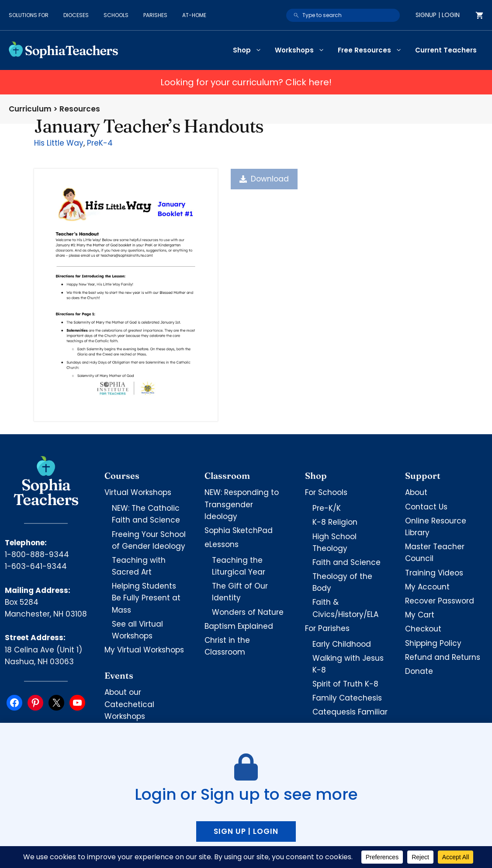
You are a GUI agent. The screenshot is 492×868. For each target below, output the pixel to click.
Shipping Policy (433, 643)
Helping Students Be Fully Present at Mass (146, 598)
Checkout (423, 629)
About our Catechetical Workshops (129, 704)
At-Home (194, 15)
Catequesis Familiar (350, 712)
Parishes (155, 15)
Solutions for (29, 15)
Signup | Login (438, 15)
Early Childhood (342, 644)
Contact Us (426, 507)
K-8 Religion (335, 522)
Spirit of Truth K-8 (345, 684)
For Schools (326, 492)
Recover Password (440, 601)
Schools (116, 15)
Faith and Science (346, 562)
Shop (251, 50)
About (416, 492)
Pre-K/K (327, 508)
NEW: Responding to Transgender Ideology (242, 504)
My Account (427, 587)
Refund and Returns (443, 657)
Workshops (303, 50)
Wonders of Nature (248, 612)
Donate (419, 671)
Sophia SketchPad (239, 530)
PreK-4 (100, 143)
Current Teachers (446, 50)
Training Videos (434, 573)
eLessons (222, 544)
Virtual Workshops (138, 492)
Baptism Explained (239, 626)
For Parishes (327, 628)
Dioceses (76, 15)
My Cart (420, 615)
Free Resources (373, 50)
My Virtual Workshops (144, 650)
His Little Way (59, 143)
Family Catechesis (347, 698)
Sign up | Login (246, 831)
